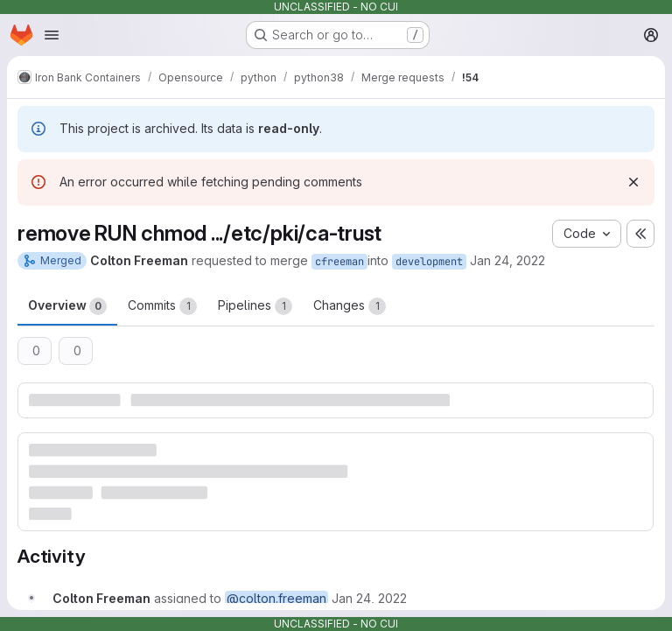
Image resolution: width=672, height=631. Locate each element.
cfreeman (339, 262)
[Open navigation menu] (52, 35)
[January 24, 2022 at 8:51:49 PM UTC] (369, 598)
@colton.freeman (276, 598)
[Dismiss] (633, 182)
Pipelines (255, 306)
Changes (350, 306)
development (429, 262)
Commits (162, 306)
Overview (67, 306)
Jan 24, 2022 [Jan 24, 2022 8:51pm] (507, 260)
